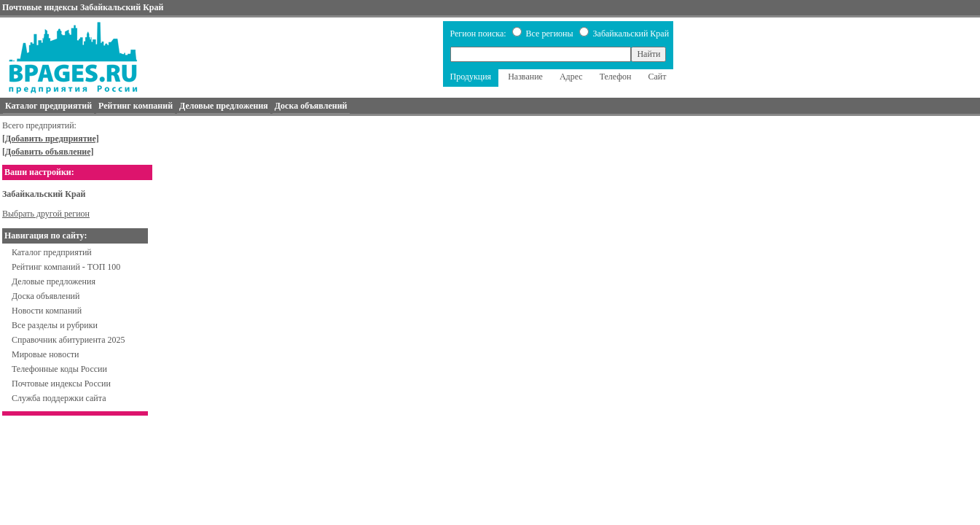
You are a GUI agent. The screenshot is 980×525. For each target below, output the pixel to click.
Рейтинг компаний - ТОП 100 (66, 267)
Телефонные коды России (59, 369)
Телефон (616, 77)
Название (525, 77)
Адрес (571, 77)
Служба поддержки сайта (59, 398)
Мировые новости (45, 354)
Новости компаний (47, 311)
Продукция (471, 77)
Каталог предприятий (52, 252)
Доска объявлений (46, 296)
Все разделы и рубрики (55, 325)
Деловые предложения (54, 281)
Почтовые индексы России (61, 384)
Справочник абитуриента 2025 (68, 340)
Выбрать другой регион (46, 214)
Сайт (657, 77)
